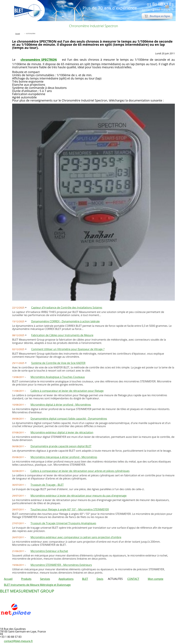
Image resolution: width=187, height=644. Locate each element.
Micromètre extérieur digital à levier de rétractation (62, 432)
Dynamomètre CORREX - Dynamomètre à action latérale (65, 321)
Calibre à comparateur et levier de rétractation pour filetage (67, 391)
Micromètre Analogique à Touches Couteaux (58, 377)
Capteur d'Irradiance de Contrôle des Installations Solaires (67, 308)
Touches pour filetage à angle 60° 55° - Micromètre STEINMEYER (70, 509)
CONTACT (133, 579)
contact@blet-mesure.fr (18, 641)
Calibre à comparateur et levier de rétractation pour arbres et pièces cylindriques (80, 471)
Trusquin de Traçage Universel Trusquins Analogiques (63, 523)
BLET (85, 579)
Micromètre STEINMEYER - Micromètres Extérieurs (61, 565)
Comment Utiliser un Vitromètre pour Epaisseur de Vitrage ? (68, 349)
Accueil (8, 579)
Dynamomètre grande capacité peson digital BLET (61, 446)
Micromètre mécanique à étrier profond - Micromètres (64, 457)
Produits (26, 579)
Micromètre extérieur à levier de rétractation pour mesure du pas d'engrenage (79, 496)
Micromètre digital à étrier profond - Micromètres (61, 405)
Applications (66, 579)
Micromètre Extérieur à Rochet (49, 551)
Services (45, 579)
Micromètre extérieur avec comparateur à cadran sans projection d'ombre (76, 537)
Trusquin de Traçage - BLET (47, 485)
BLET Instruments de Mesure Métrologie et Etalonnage (37, 585)
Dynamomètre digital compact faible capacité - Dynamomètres (69, 419)
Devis (100, 579)
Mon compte (156, 579)
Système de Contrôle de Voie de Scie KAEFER (58, 363)
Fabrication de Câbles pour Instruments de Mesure (62, 335)
